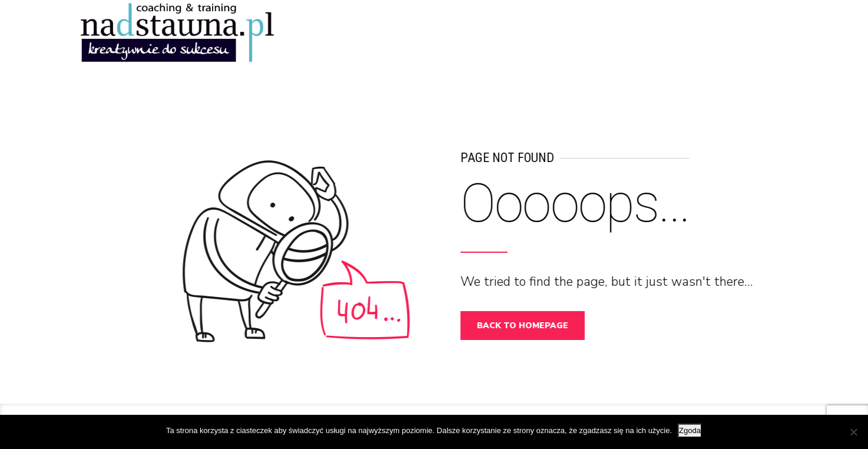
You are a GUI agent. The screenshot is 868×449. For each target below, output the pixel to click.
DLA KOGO (664, 29)
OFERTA (772, 29)
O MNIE (720, 29)
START (608, 29)
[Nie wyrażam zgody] (853, 432)
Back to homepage (527, 326)
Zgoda (690, 430)
